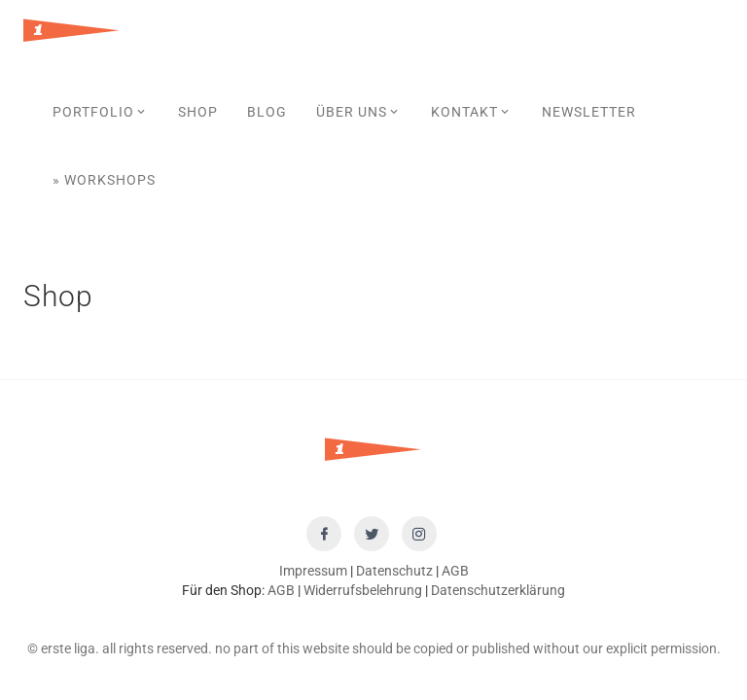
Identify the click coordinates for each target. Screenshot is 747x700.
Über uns (359, 112)
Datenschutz (394, 571)
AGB (455, 571)
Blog (267, 112)
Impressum (313, 571)
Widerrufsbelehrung (363, 590)
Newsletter (589, 112)
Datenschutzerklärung (498, 590)
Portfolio (101, 112)
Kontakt (472, 112)
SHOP (198, 112)
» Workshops (104, 180)
